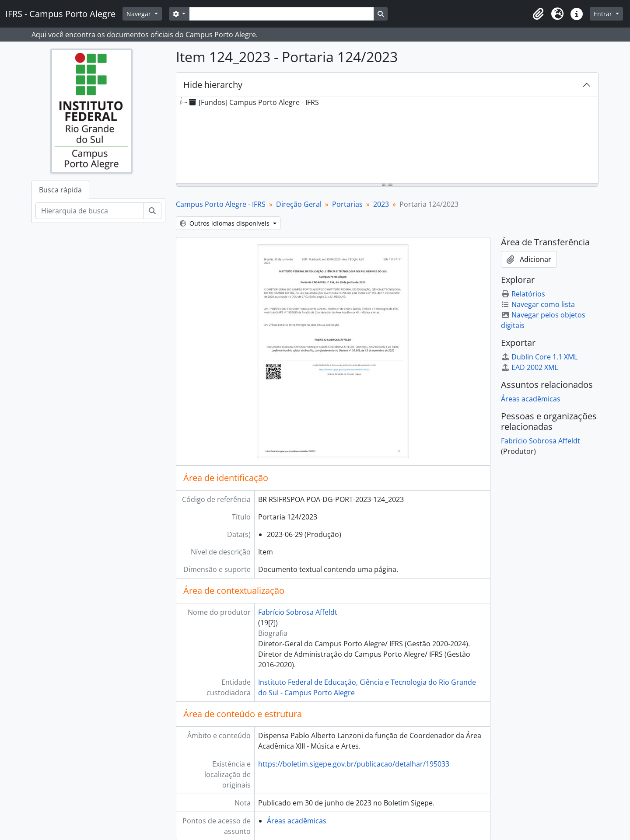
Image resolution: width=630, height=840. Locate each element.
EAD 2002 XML (529, 367)
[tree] (387, 141)
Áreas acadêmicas (297, 821)
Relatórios (523, 294)
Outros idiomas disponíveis (226, 223)
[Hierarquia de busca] (89, 211)
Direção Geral (299, 204)
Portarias (347, 204)
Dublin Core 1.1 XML (539, 357)
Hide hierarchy (213, 85)
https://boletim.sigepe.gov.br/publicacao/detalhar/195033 (354, 764)
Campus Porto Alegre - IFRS (221, 204)
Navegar (140, 14)
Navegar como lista (538, 304)
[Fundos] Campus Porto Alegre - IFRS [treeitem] (253, 102)
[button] (538, 14)
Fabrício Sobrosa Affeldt (298, 612)
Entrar (604, 14)
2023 (381, 204)
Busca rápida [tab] (60, 190)
